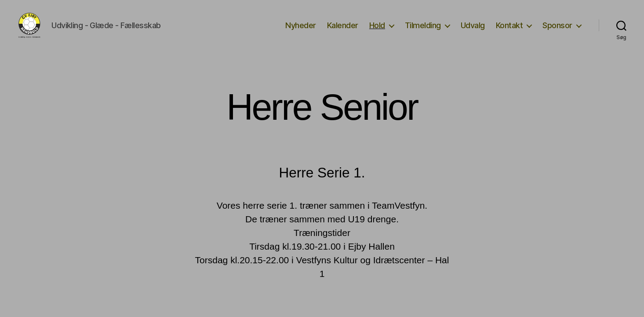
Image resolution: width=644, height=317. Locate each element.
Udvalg (473, 32)
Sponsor (557, 32)
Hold (377, 32)
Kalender (343, 32)
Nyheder (301, 32)
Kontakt (509, 32)
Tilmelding (423, 32)
